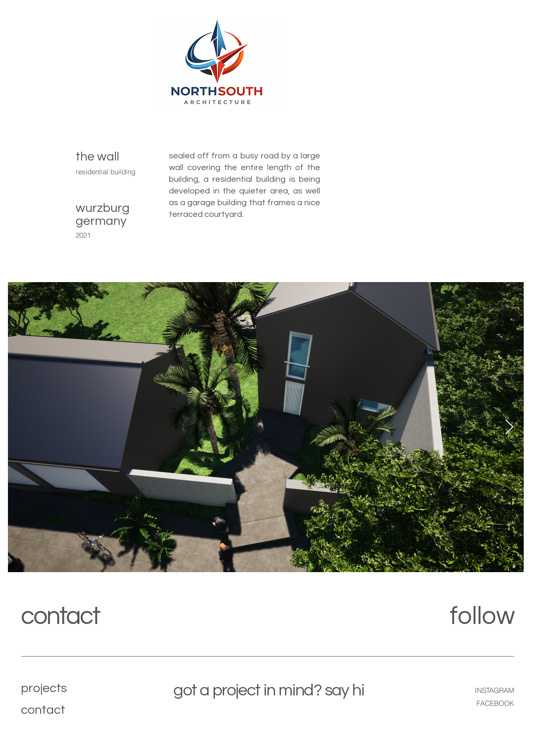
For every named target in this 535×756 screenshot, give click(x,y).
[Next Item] (509, 427)
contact (60, 616)
